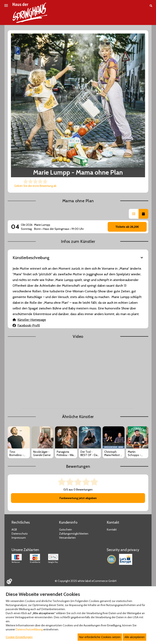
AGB (14, 529)
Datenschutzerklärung (29, 629)
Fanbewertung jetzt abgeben (78, 498)
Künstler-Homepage (29, 320)
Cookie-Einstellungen (19, 637)
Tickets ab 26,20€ (127, 227)
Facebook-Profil (26, 325)
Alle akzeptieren (134, 637)
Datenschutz (20, 534)
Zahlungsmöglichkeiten (74, 534)
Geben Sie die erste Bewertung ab (35, 186)
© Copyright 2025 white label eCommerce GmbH (86, 581)
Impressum (19, 538)
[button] (134, 214)
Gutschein (66, 529)
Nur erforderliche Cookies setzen (100, 637)
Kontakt (112, 529)
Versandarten (67, 538)
